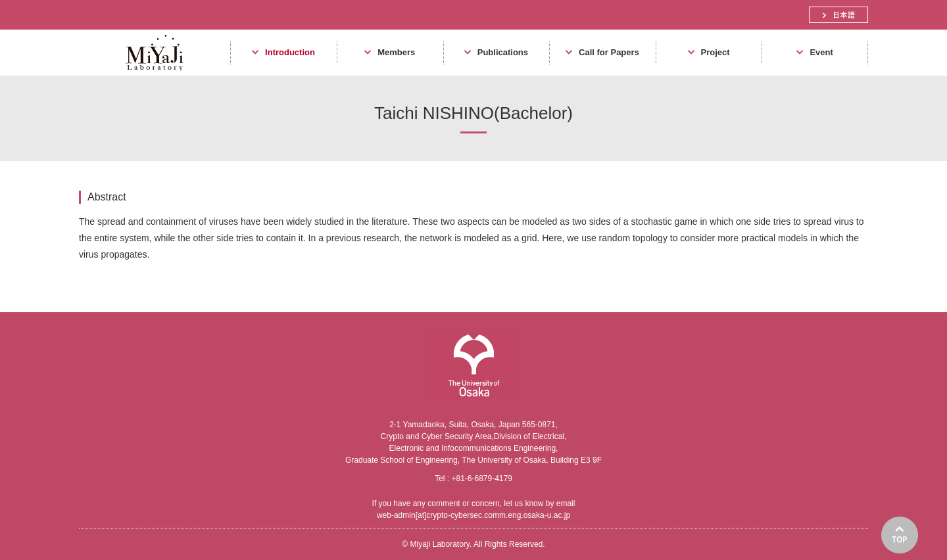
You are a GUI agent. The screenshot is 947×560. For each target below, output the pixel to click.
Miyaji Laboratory (150, 75)
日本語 (838, 15)
